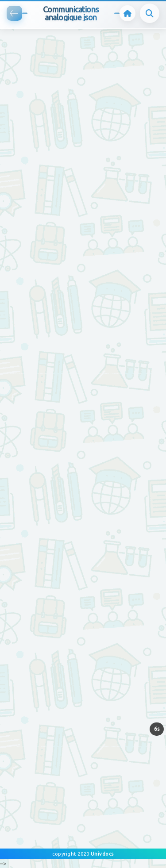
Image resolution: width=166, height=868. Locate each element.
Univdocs (102, 854)
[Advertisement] (83, 112)
